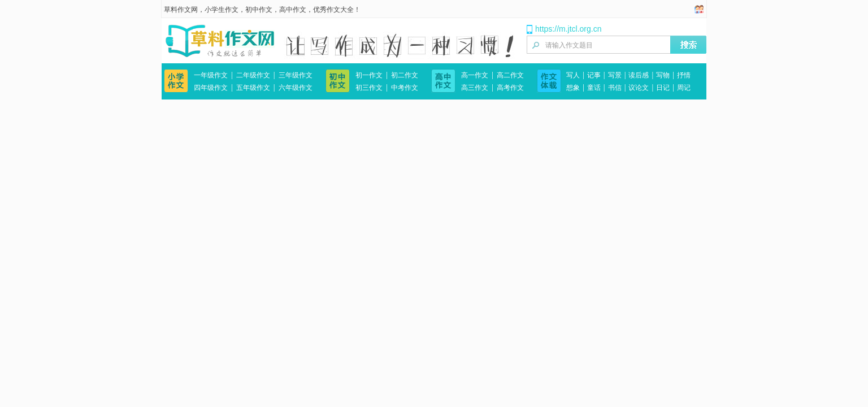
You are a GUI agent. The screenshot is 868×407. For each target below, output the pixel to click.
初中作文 (259, 10)
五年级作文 (253, 88)
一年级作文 (211, 75)
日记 (663, 88)
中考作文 (405, 88)
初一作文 (369, 75)
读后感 (639, 75)
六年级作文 (296, 88)
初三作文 (369, 88)
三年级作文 (296, 75)
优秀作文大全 (333, 10)
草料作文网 (181, 10)
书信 (615, 88)
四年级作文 (211, 88)
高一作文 (475, 75)
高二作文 (510, 75)
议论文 (639, 88)
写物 (663, 75)
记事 (594, 75)
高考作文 (510, 88)
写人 (573, 75)
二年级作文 (253, 75)
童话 (594, 88)
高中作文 (293, 10)
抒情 (684, 75)
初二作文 (405, 75)
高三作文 (475, 88)
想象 (573, 88)
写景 (615, 75)
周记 (684, 88)
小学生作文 (222, 10)
